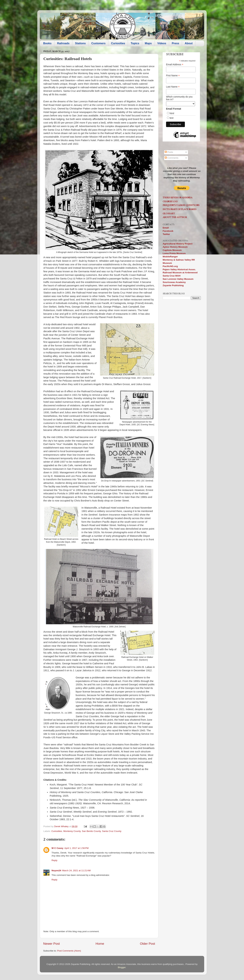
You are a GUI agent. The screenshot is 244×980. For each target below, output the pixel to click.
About (189, 43)
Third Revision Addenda (177, 198)
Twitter (166, 234)
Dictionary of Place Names (180, 209)
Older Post (148, 944)
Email (166, 228)
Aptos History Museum (175, 247)
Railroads (63, 43)
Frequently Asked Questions (181, 205)
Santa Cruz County (112, 831)
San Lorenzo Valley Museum (178, 279)
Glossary (169, 213)
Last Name (173, 87)
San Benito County (91, 831)
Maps (148, 43)
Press (176, 43)
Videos (162, 43)
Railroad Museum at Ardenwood (180, 273)
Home (100, 944)
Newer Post (52, 944)
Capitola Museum (172, 250)
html (172, 113)
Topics (135, 43)
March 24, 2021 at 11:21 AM (76, 870)
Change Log (170, 201)
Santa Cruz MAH (172, 276)
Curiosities (118, 43)
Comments (172, 158)
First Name (173, 76)
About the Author (175, 217)
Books (47, 43)
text (172, 118)
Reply (54, 860)
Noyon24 (56, 870)
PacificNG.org (170, 266)
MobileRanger (170, 257)
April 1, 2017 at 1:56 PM (77, 848)
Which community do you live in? (179, 98)
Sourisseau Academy (174, 282)
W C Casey (57, 848)
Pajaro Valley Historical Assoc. (179, 269)
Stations (80, 43)
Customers (98, 43)
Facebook (168, 231)
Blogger (122, 967)
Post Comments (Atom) (69, 951)
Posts (169, 152)
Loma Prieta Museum (174, 253)
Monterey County (72, 831)
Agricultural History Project (178, 244)
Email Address (175, 65)
